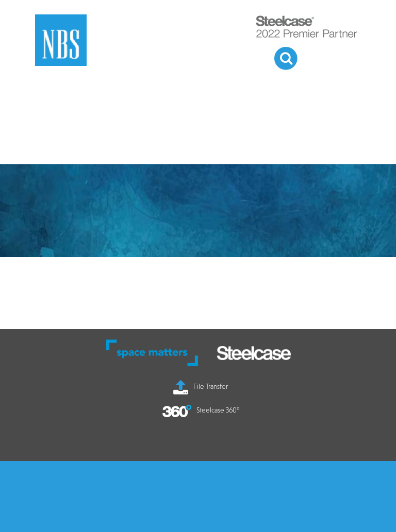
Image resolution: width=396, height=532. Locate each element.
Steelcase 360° (201, 410)
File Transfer (201, 386)
